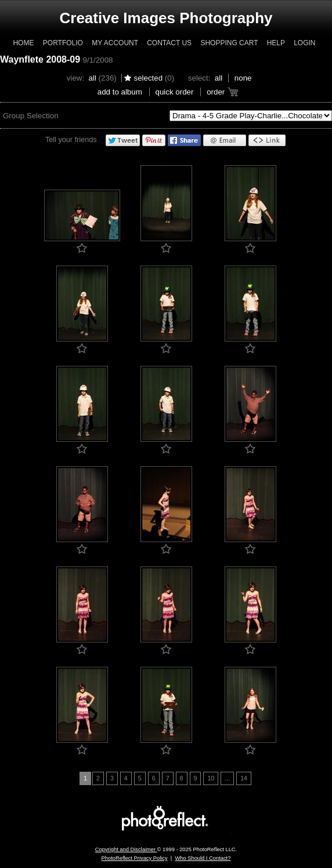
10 (211, 778)
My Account (115, 43)
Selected (148, 78)
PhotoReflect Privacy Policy (135, 858)
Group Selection (31, 116)
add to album (120, 92)
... (227, 778)
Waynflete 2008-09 (40, 59)
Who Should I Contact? (203, 858)
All (93, 78)
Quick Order (175, 92)
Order (216, 92)
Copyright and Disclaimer (126, 849)
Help (276, 43)
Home (23, 43)
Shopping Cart (229, 43)
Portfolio (63, 43)
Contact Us (169, 43)
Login (304, 43)
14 (244, 778)
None (243, 78)
